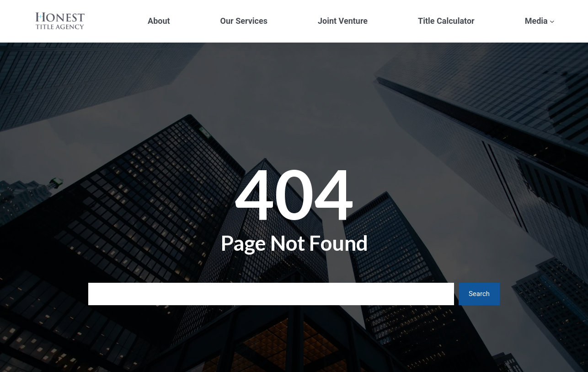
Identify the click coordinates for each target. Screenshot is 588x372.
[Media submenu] (552, 21)
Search (479, 294)
